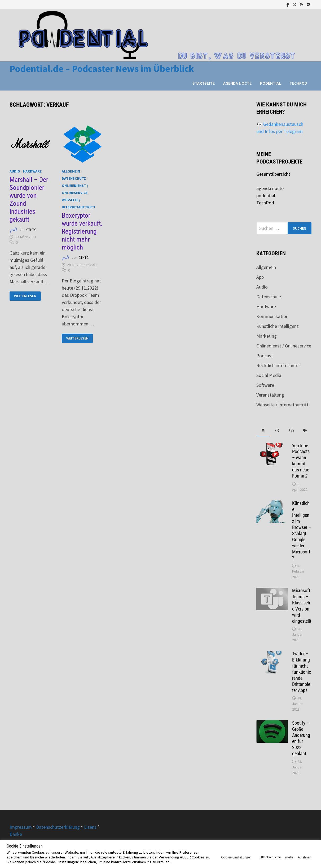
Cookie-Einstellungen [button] (236, 857)
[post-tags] (305, 431)
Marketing (267, 336)
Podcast (265, 356)
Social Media (269, 375)
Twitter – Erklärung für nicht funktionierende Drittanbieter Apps (302, 672)
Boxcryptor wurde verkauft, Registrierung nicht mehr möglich (82, 231)
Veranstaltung (270, 395)
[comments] (291, 431)
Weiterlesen (26, 296)
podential (271, 83)
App (260, 277)
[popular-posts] (263, 431)
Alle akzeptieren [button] (271, 857)
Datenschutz (74, 178)
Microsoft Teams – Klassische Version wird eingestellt (302, 606)
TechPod (298, 83)
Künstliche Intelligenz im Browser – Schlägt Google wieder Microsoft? (302, 530)
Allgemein (71, 171)
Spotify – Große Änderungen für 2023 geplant (301, 738)
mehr (289, 857)
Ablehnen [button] (305, 857)
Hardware (32, 171)
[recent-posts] (277, 431)
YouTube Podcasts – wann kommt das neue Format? (301, 461)
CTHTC (31, 230)
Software (265, 385)
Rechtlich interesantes (278, 365)
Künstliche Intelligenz (278, 326)
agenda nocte (237, 83)
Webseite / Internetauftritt (282, 405)
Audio (15, 171)
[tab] (263, 431)
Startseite (204, 83)
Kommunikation (272, 316)
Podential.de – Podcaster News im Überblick (102, 69)
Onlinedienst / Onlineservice (284, 346)
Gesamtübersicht (273, 174)
